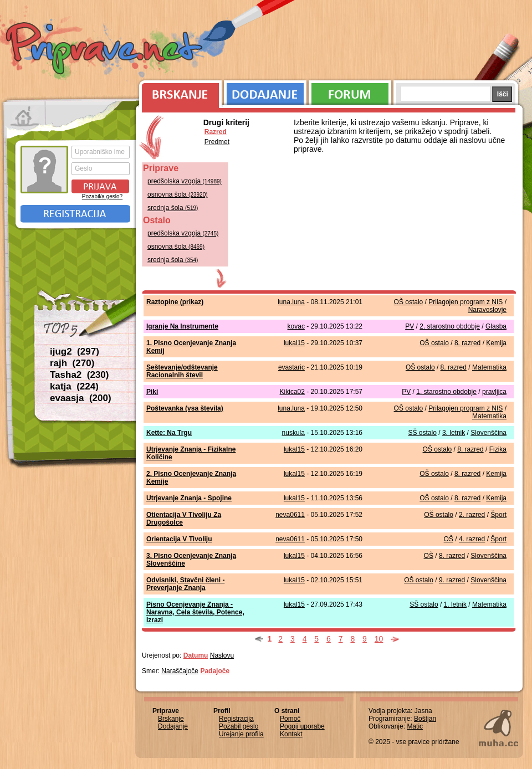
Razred (216, 132)
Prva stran (25, 116)
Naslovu (222, 655)
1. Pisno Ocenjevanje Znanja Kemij (191, 347)
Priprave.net (105, 50)
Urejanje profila (241, 734)
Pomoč (290, 719)
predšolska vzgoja (185, 181)
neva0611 (290, 515)
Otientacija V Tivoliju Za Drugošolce (184, 519)
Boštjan (425, 719)
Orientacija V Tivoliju (179, 539)
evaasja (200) (81, 398)
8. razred (467, 343)
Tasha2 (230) (79, 375)
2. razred (472, 515)
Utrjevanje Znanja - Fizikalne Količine (191, 453)
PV (410, 326)
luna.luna (291, 302)
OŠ (449, 539)
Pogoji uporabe (302, 726)
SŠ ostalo (423, 433)
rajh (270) (72, 363)
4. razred (472, 539)
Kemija (496, 343)
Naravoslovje (487, 310)
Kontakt (291, 734)
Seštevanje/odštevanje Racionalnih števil (182, 371)
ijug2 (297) (75, 352)
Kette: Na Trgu (169, 433)
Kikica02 (292, 392)
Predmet (217, 142)
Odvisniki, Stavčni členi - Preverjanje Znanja (185, 584)
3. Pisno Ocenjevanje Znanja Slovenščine (191, 560)
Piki (152, 392)
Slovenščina (488, 433)
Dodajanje (265, 91)
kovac (296, 326)
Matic (415, 726)
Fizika (498, 449)
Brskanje (178, 91)
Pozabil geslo (239, 726)
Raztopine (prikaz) (175, 302)
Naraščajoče (180, 671)
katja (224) (74, 386)
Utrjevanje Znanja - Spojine (189, 498)
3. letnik (454, 433)
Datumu (196, 655)
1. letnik (455, 604)
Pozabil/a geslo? (102, 196)
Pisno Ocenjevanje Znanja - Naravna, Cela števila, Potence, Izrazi (195, 612)
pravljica (494, 392)
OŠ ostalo (409, 302)
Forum (350, 91)
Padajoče (215, 671)
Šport (498, 515)
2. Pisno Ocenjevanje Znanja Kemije (191, 478)
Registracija (75, 214)
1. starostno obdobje (446, 392)
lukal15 (294, 343)
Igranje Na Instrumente (182, 326)
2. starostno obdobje (450, 326)
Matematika (489, 367)
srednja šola (173, 208)
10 (379, 639)
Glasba (496, 326)
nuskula (293, 433)
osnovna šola (178, 194)
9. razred (452, 580)
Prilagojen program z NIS (465, 302)
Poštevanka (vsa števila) (185, 408)
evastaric (291, 367)
